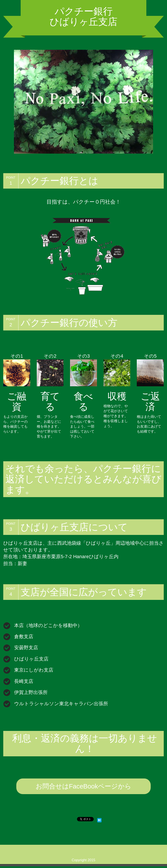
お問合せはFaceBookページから (83, 787)
